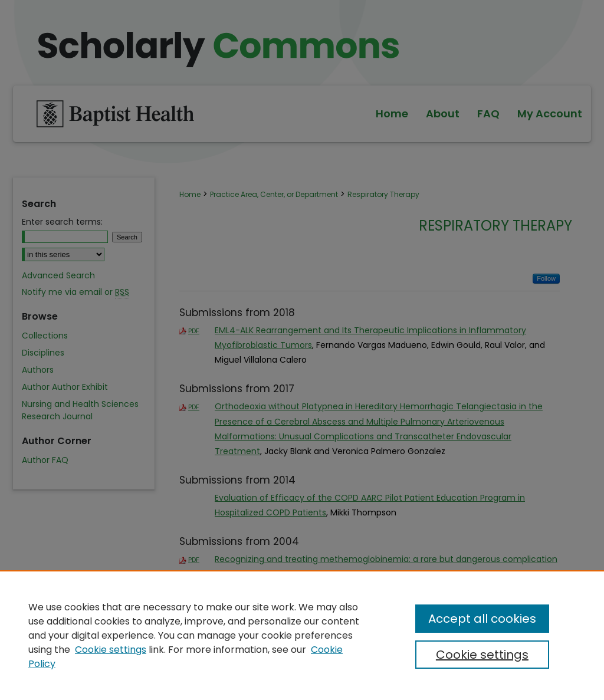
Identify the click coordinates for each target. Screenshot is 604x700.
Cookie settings (111, 650)
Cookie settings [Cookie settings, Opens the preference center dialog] (482, 655)
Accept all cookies (482, 619)
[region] (302, 635)
